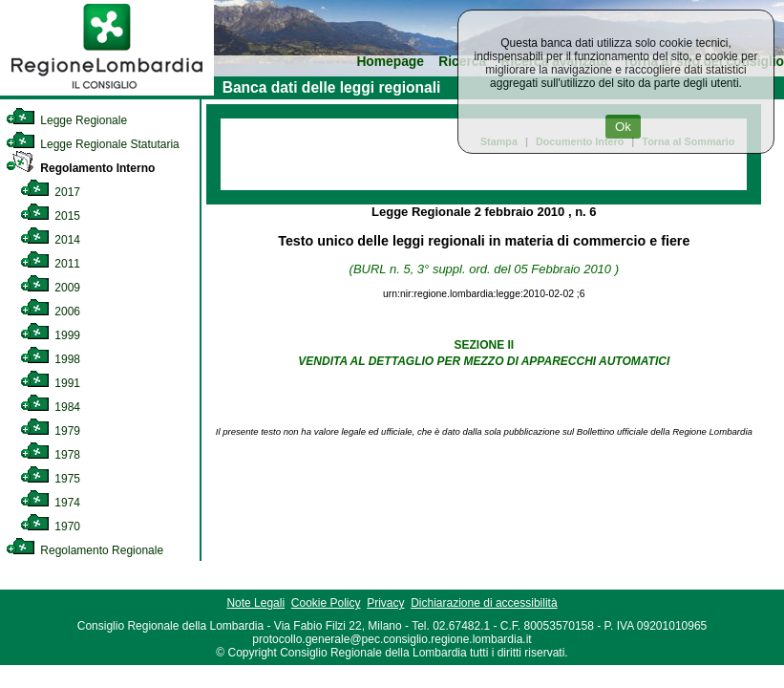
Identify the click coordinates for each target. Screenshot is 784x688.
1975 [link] (50, 479)
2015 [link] (50, 216)
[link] (107, 92)
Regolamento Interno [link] (80, 168)
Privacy (385, 603)
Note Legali (255, 603)
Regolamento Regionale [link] (85, 550)
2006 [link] (50, 312)
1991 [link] (50, 383)
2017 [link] (50, 192)
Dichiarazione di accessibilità (484, 603)
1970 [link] (50, 527)
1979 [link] (50, 431)
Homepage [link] (390, 62)
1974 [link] (50, 503)
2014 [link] (50, 240)
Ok (623, 127)
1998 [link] (50, 359)
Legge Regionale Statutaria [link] (93, 144)
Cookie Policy (326, 603)
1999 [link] (50, 335)
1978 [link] (50, 455)
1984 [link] (50, 407)
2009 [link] (50, 288)
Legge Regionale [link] (66, 120)
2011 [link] (50, 264)
